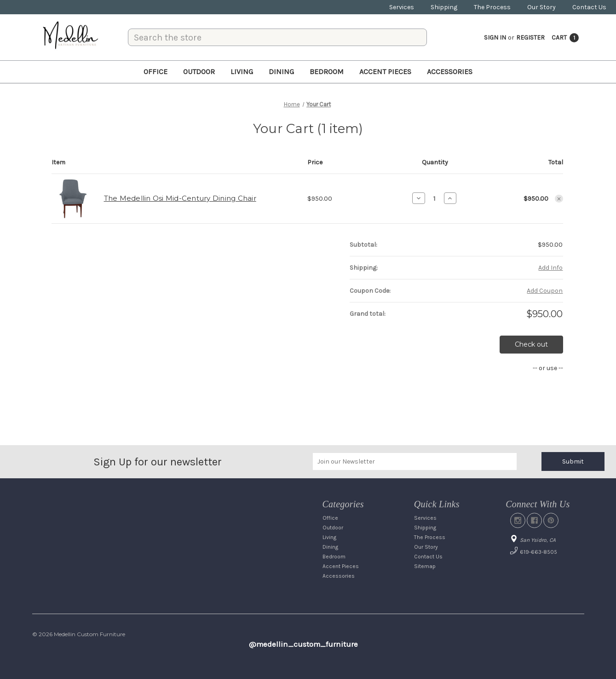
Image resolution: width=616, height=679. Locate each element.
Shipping (444, 7)
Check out (531, 344)
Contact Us (589, 7)
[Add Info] (550, 268)
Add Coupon (545, 291)
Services (402, 7)
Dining (281, 72)
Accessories (450, 72)
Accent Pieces (385, 72)
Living (242, 72)
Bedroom (327, 72)
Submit (573, 461)
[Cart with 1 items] (565, 38)
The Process (492, 7)
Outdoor (199, 72)
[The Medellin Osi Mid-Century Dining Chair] (435, 198)
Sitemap (425, 566)
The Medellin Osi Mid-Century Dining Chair (180, 198)
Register (530, 38)
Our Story (541, 7)
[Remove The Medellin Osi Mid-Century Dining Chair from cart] (559, 199)
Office (155, 72)
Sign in (495, 38)
